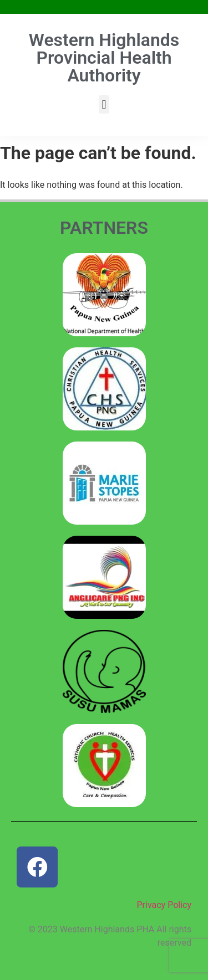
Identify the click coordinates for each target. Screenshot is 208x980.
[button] (104, 104)
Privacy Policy (164, 905)
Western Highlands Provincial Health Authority (104, 58)
